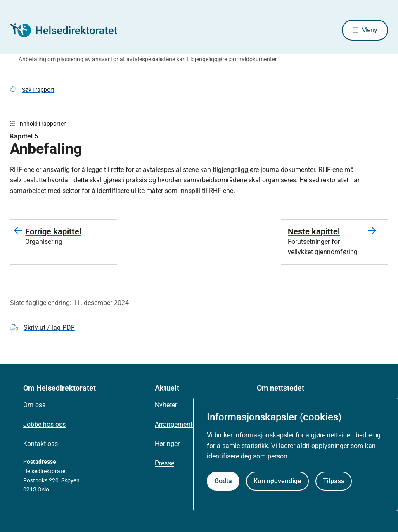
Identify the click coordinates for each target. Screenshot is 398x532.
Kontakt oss (40, 444)
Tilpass (334, 481)
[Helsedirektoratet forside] (69, 30)
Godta (223, 481)
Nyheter (166, 405)
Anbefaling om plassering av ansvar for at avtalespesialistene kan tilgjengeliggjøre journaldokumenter (148, 59)
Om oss (34, 405)
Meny (369, 30)
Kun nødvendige (277, 481)
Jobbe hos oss (44, 424)
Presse (165, 463)
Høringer (167, 444)
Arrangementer (176, 424)
